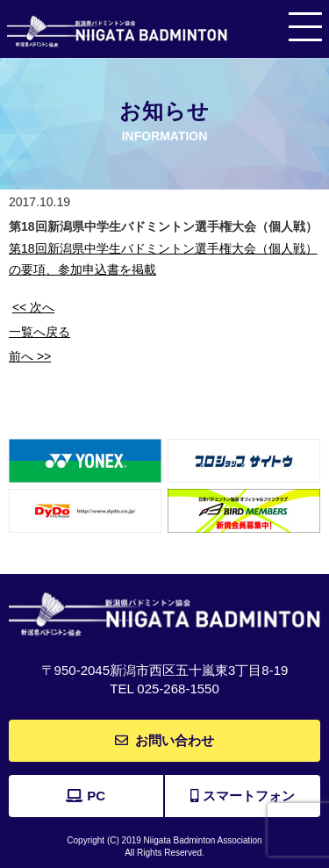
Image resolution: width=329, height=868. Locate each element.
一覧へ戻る (39, 332)
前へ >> (30, 356)
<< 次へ (33, 307)
